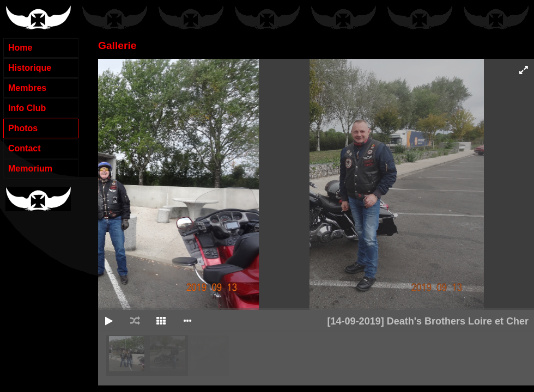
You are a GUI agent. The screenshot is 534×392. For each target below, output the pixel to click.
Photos (23, 128)
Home (20, 48)
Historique (30, 68)
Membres (27, 88)
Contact (25, 148)
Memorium (30, 169)
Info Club (27, 108)
